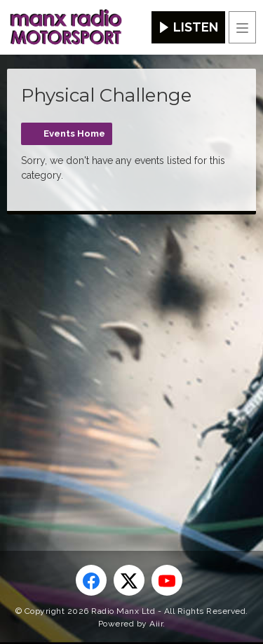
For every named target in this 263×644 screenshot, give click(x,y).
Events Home (74, 133)
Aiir (156, 624)
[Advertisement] (131, 360)
